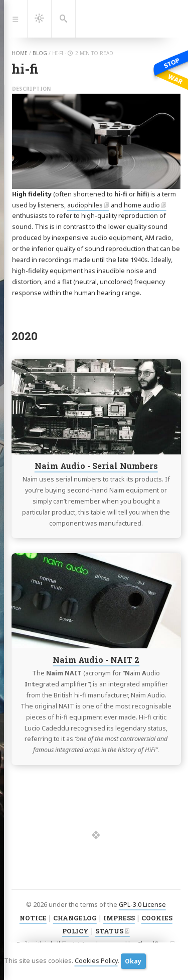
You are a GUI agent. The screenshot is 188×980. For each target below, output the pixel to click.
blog (40, 53)
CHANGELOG (75, 918)
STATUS (109, 931)
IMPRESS (119, 918)
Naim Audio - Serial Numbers (96, 466)
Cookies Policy (96, 961)
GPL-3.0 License (142, 905)
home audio (142, 205)
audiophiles (85, 205)
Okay (133, 961)
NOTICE (33, 918)
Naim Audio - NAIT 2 (96, 660)
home (20, 53)
